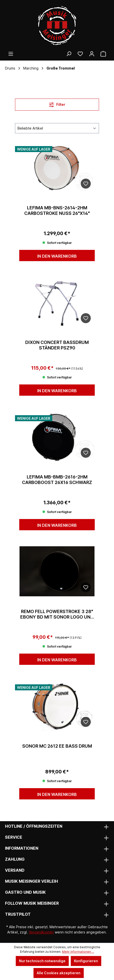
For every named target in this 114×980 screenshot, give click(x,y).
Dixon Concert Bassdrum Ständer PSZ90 (57, 345)
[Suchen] (69, 54)
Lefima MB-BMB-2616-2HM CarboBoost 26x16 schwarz (57, 480)
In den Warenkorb (57, 256)
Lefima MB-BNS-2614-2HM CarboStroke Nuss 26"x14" (57, 210)
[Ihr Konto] (92, 54)
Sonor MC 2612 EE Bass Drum (57, 746)
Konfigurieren (86, 961)
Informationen (22, 848)
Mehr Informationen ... (78, 952)
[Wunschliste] (80, 54)
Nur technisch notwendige (42, 961)
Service (14, 837)
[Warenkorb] (103, 54)
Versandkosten (41, 932)
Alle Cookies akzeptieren (59, 973)
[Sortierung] (57, 128)
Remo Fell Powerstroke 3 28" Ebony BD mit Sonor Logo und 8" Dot (57, 614)
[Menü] (11, 54)
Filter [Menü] (57, 104)
